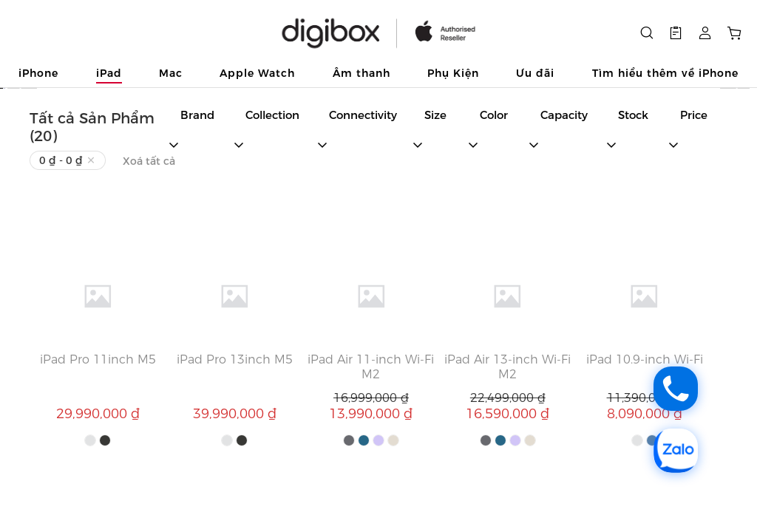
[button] (676, 33)
